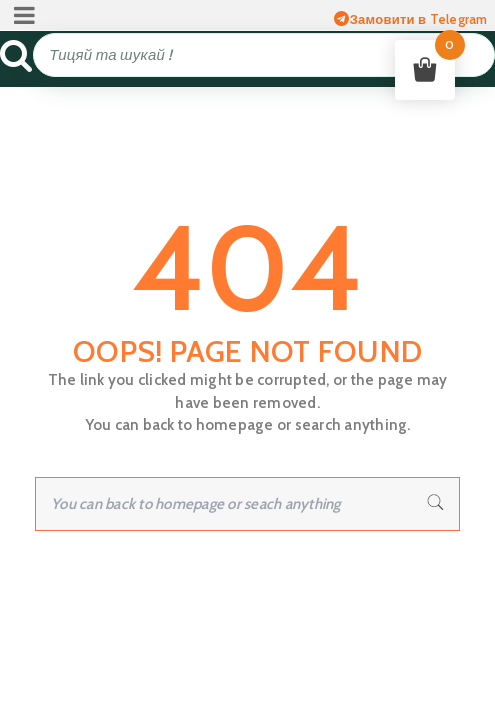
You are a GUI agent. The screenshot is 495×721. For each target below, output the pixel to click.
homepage (235, 425)
